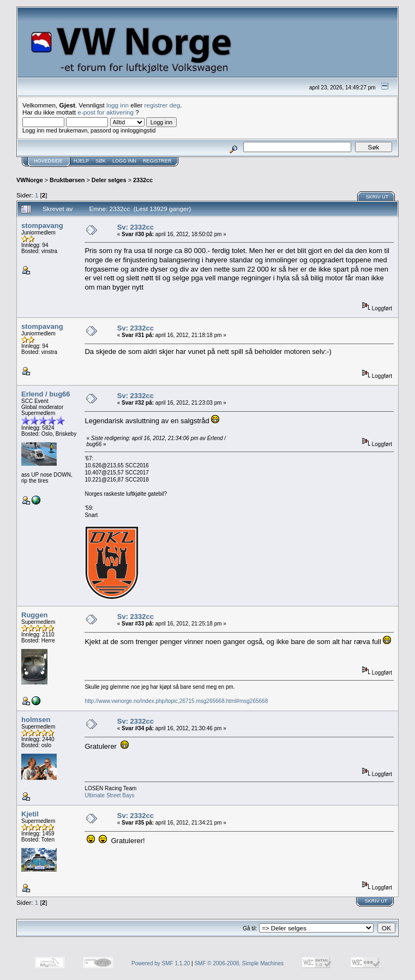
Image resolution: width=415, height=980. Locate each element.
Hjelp (81, 161)
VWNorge (30, 180)
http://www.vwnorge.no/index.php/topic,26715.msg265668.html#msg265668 (176, 701)
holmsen (36, 720)
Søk (101, 161)
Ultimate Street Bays (109, 795)
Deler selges (109, 180)
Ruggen (34, 615)
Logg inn (124, 161)
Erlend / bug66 (46, 394)
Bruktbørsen (67, 180)
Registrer (157, 161)
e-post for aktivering (106, 112)
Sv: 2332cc (136, 227)
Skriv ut (377, 197)
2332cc (143, 180)
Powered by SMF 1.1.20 (161, 963)
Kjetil (30, 814)
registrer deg (163, 105)
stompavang (42, 226)
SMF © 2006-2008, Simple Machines (239, 963)
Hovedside (48, 161)
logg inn (118, 105)
